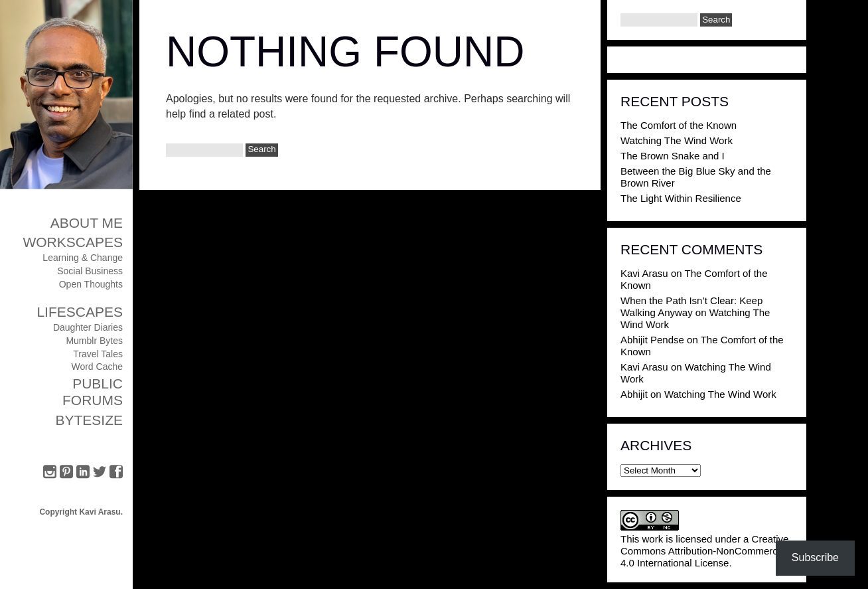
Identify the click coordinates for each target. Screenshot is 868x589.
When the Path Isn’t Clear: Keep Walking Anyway (691, 306)
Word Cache (97, 367)
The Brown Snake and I (673, 156)
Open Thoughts (91, 284)
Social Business (90, 271)
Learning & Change (83, 258)
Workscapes (73, 242)
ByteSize (89, 420)
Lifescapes (80, 312)
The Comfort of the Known (679, 125)
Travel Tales (98, 354)
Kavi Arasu (644, 273)
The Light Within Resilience (681, 198)
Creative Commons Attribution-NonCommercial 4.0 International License (704, 551)
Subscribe (815, 557)
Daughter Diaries (88, 327)
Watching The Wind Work (677, 140)
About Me (87, 223)
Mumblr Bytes (94, 341)
